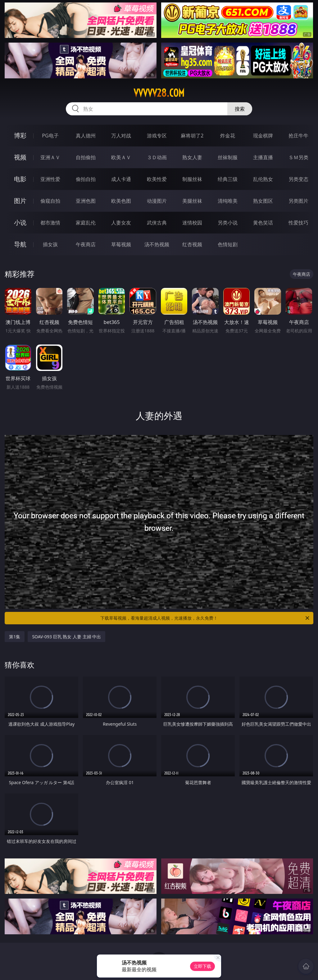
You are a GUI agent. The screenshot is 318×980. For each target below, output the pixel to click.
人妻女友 (121, 223)
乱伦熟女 (263, 179)
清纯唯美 (228, 201)
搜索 (240, 109)
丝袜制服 (228, 157)
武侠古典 (157, 223)
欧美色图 (121, 201)
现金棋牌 (263, 136)
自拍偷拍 (86, 157)
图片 (20, 201)
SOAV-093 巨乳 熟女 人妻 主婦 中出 (66, 637)
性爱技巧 (298, 223)
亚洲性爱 (50, 179)
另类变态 (298, 179)
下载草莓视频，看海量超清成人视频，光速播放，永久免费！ (205, 618)
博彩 (20, 135)
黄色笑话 (263, 223)
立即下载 (202, 966)
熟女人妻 (192, 157)
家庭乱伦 (86, 223)
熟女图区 (263, 201)
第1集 (15, 637)
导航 (20, 244)
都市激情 (50, 223)
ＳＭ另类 (298, 157)
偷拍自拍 (86, 179)
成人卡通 (121, 179)
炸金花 (228, 136)
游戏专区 (157, 136)
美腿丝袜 (192, 201)
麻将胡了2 (192, 136)
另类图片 (298, 201)
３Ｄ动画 (157, 157)
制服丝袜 (192, 179)
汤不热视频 (157, 244)
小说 (20, 222)
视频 (20, 157)
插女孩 (50, 244)
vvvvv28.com (159, 93)
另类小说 (228, 223)
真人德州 (86, 136)
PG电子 (50, 136)
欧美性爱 (157, 179)
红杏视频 (192, 244)
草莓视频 (121, 244)
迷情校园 (192, 223)
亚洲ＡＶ (50, 157)
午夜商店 (86, 244)
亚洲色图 (86, 201)
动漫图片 (157, 201)
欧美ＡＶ (121, 157)
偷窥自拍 (50, 201)
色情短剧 (228, 244)
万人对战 (121, 136)
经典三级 (228, 179)
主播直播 (263, 157)
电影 (20, 179)
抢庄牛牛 (298, 136)
